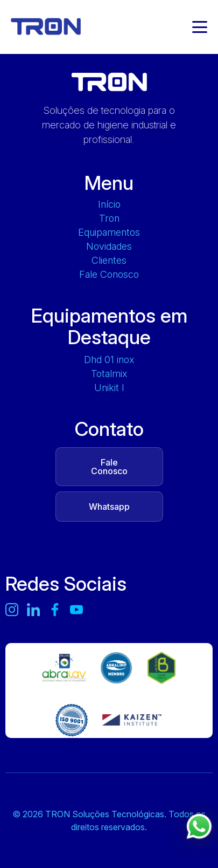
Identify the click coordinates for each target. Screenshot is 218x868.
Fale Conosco (109, 275)
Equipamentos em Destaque (109, 326)
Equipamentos (109, 233)
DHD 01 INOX (109, 360)
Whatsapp (109, 507)
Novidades (109, 247)
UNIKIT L (109, 388)
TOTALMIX (109, 374)
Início (109, 204)
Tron (109, 218)
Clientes (109, 261)
